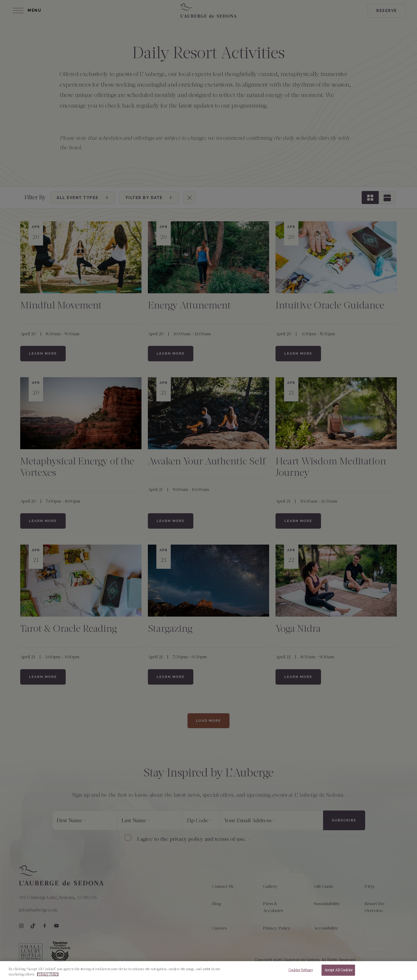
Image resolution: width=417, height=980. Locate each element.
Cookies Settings (300, 970)
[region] (208, 971)
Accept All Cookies (338, 970)
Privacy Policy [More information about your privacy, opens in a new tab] (48, 974)
